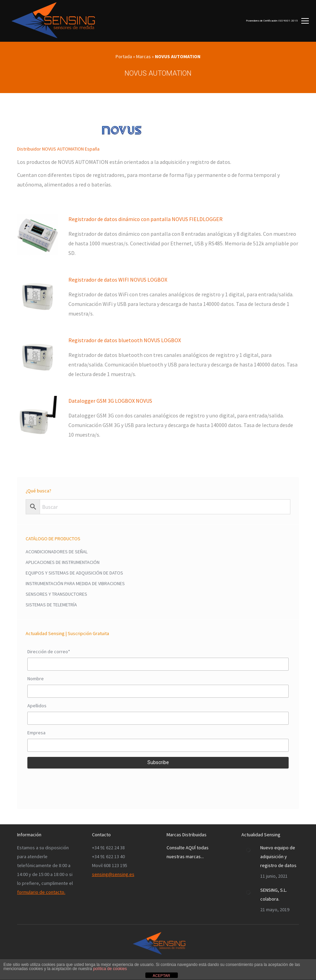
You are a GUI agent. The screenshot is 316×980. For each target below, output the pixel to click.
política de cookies (110, 969)
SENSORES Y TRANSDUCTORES (56, 594)
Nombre (36, 679)
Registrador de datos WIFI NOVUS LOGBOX (118, 280)
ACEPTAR (161, 976)
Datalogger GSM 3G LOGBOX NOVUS (110, 401)
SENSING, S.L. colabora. (274, 894)
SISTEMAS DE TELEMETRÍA (51, 605)
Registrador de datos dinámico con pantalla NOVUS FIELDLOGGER (146, 219)
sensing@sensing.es (113, 874)
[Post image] (248, 850)
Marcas (143, 56)
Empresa (36, 733)
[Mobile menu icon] (277, 21)
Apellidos (37, 706)
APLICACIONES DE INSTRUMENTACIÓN (63, 562)
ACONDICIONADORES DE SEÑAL (57, 552)
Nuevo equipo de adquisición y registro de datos (278, 856)
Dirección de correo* (49, 652)
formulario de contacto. (41, 892)
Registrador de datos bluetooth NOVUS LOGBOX (125, 340)
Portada (124, 56)
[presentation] (79, 784)
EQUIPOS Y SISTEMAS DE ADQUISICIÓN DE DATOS (74, 573)
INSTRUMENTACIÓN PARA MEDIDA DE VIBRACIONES (75, 583)
